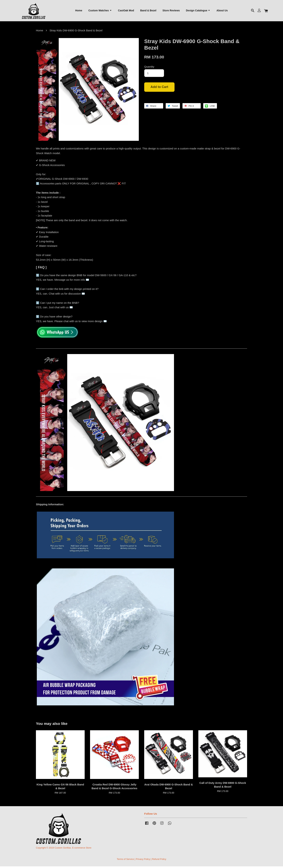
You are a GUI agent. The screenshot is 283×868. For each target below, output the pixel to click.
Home (79, 11)
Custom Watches (100, 11)
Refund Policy (159, 861)
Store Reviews (171, 11)
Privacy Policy (143, 861)
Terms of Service (125, 861)
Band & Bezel (148, 11)
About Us (222, 11)
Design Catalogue (198, 11)
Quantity (149, 68)
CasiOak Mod (126, 11)
